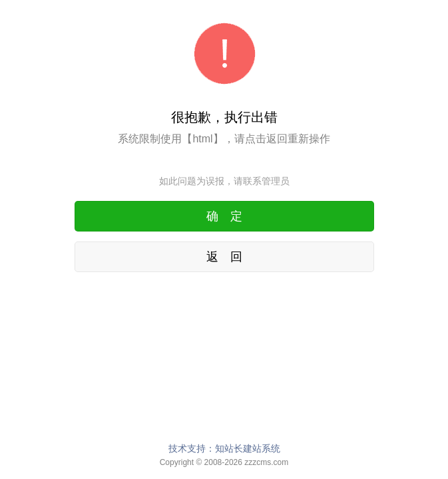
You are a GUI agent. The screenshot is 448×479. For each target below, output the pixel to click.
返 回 (224, 257)
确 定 (224, 216)
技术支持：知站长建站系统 (224, 448)
